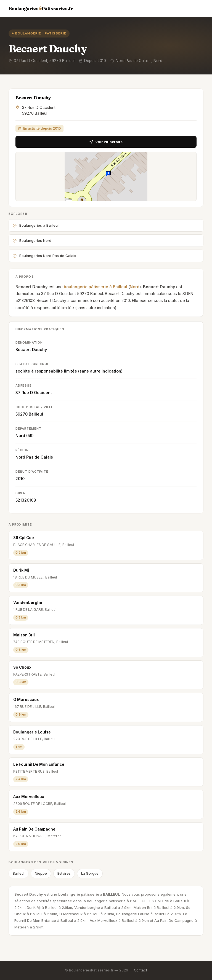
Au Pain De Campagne (34, 829)
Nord (135, 287)
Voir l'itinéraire (106, 142)
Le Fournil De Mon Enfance (39, 764)
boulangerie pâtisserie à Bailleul (96, 287)
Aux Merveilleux (29, 797)
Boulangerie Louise (32, 732)
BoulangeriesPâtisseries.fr (41, 8)
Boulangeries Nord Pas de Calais (44, 256)
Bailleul (36, 414)
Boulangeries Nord (32, 240)
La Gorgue (90, 873)
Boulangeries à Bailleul (36, 225)
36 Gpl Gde (24, 538)
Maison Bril (24, 635)
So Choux (22, 667)
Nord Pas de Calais (34, 457)
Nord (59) (25, 436)
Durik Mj (21, 570)
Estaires (64, 873)
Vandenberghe (28, 603)
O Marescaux (26, 700)
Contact (141, 970)
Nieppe (41, 873)
